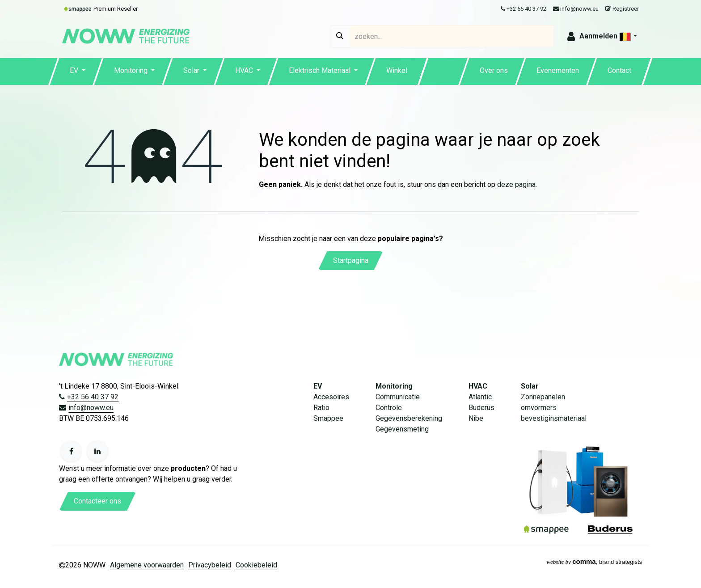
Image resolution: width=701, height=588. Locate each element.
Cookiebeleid (256, 565)
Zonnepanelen (543, 397)
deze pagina (516, 184)
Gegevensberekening (409, 418)
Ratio (321, 408)
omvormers (539, 408)
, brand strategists (594, 562)
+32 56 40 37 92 (524, 9)
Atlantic (480, 397)
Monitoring (394, 386)
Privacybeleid (210, 565)
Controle (389, 408)
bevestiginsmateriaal (554, 418)
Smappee (328, 418)
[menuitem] (78, 72)
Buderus (481, 408)
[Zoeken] (340, 36)
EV (318, 386)
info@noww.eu (576, 9)
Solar (530, 386)
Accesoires (331, 397)
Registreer (622, 9)
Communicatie (398, 397)
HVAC (478, 386)
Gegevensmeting (402, 429)
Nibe (476, 418)
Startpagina (351, 260)
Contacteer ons (97, 501)
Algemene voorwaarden (147, 565)
